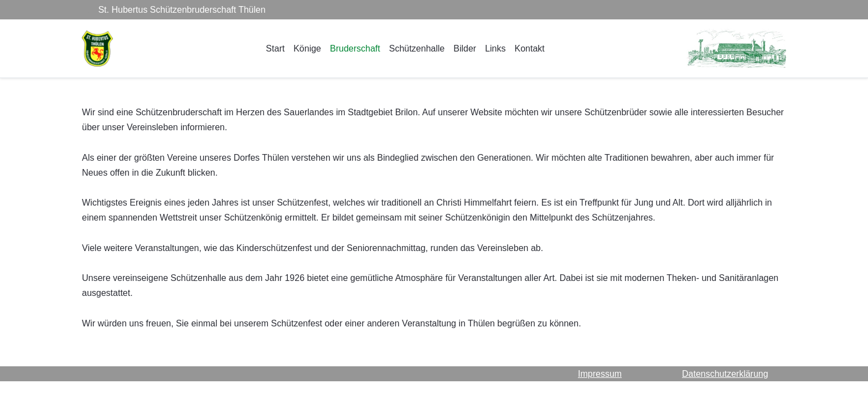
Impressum (600, 374)
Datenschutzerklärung (725, 374)
